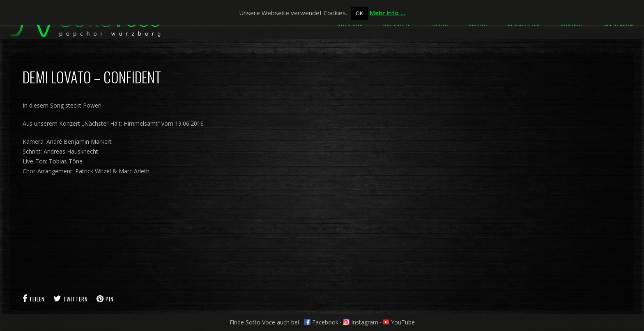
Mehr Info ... (388, 13)
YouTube (399, 322)
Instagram (361, 322)
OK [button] (359, 13)
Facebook (321, 322)
